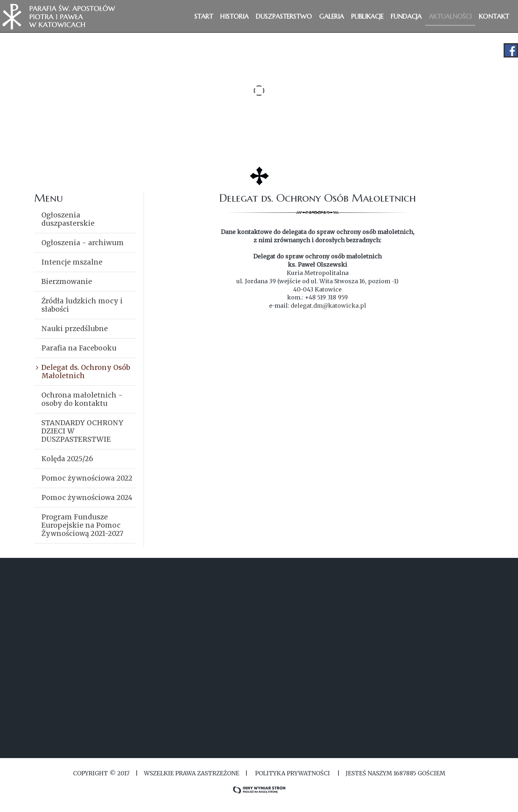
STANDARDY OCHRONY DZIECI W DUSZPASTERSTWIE (82, 431)
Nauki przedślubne (75, 329)
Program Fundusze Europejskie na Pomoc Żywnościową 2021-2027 (82, 525)
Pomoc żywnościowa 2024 (87, 497)
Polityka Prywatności (292, 773)
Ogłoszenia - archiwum (83, 243)
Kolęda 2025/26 (67, 459)
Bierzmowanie (67, 281)
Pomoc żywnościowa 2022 (87, 478)
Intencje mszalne (72, 262)
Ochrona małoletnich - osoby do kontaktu (82, 399)
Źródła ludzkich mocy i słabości (82, 305)
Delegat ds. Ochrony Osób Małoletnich (86, 371)
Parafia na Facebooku (79, 348)
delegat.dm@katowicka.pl (328, 306)
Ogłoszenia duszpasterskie (68, 219)
